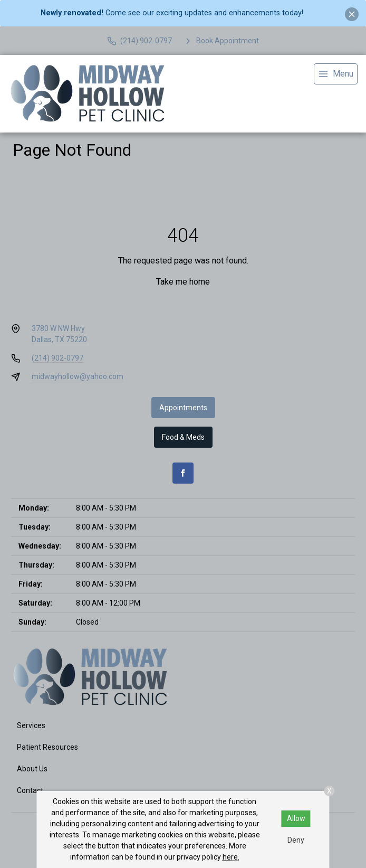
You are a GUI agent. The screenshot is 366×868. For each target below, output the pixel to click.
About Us (32, 769)
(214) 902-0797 (57, 358)
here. (231, 857)
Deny (296, 840)
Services (31, 725)
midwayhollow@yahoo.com (78, 376)
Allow (296, 818)
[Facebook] (183, 473)
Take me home (183, 282)
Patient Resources (47, 747)
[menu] (336, 74)
